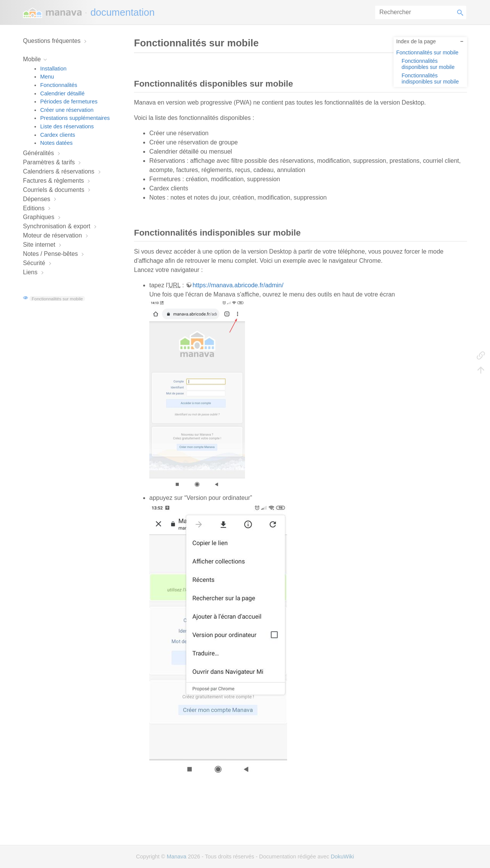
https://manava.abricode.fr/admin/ (238, 285)
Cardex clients (58, 135)
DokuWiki (342, 857)
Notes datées (56, 143)
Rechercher (462, 12)
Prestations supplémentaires (75, 118)
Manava (176, 857)
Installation (53, 69)
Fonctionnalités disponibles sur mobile (428, 64)
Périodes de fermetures (69, 102)
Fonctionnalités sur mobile (57, 298)
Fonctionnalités (59, 85)
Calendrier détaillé (62, 93)
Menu (47, 77)
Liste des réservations (67, 126)
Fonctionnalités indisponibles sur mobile (430, 78)
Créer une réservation (67, 110)
